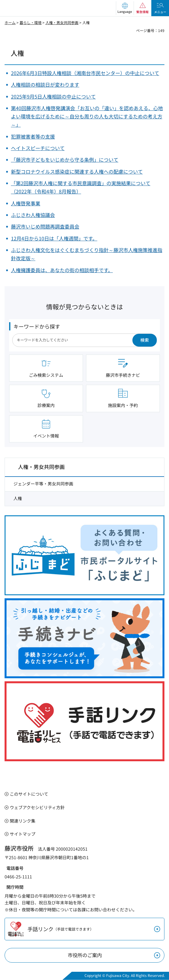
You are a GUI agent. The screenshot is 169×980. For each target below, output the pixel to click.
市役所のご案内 (85, 955)
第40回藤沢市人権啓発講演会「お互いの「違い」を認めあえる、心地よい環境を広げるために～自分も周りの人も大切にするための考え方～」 (87, 116)
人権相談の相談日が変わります (45, 85)
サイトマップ (23, 834)
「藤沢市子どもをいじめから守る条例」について (65, 160)
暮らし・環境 (31, 22)
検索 (145, 340)
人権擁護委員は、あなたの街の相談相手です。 (62, 270)
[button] (125, 8)
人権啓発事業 (26, 203)
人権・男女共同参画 (62, 22)
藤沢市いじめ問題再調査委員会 (45, 226)
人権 (18, 498)
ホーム (10, 22)
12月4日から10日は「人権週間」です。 (54, 238)
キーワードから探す (37, 326)
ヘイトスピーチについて (38, 148)
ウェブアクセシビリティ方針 (37, 807)
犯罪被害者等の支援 (33, 136)
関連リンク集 (23, 821)
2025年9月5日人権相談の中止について (53, 96)
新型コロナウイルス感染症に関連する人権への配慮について (77, 171)
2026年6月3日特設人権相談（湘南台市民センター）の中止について (85, 73)
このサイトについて (29, 794)
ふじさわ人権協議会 (33, 215)
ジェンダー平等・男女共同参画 (43, 484)
